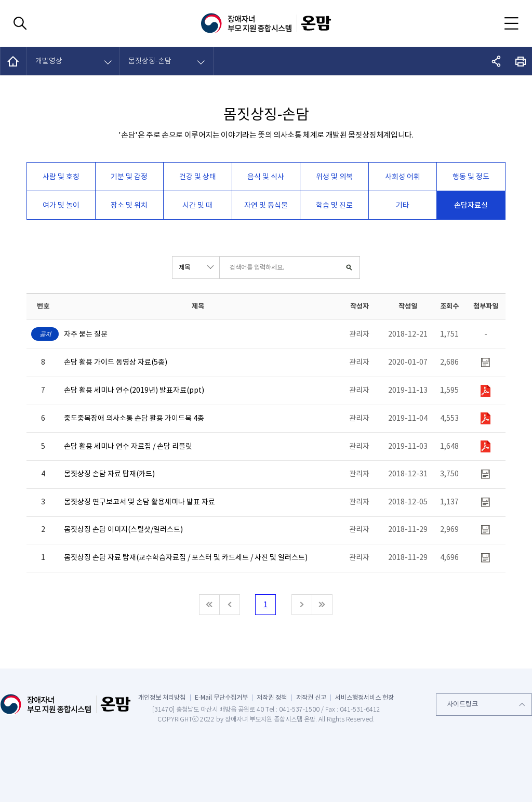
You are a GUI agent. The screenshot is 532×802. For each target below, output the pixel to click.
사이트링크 (462, 704)
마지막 (322, 605)
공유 (497, 61)
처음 (209, 605)
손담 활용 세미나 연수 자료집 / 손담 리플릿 (128, 446)
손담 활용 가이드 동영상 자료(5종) (116, 362)
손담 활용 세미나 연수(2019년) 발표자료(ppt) (134, 390)
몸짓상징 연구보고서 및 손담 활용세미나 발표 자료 (139, 502)
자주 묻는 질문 (86, 334)
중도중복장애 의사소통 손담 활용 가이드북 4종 (134, 418)
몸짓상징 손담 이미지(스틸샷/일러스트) (123, 530)
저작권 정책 (272, 697)
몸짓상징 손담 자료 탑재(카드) (109, 474)
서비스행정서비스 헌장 (364, 697)
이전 (230, 605)
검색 (349, 268)
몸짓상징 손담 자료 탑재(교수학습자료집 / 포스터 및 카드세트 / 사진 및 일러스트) (186, 558)
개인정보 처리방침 (162, 697)
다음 (302, 605)
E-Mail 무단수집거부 (221, 697)
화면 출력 (521, 61)
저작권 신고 (311, 697)
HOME (14, 61)
